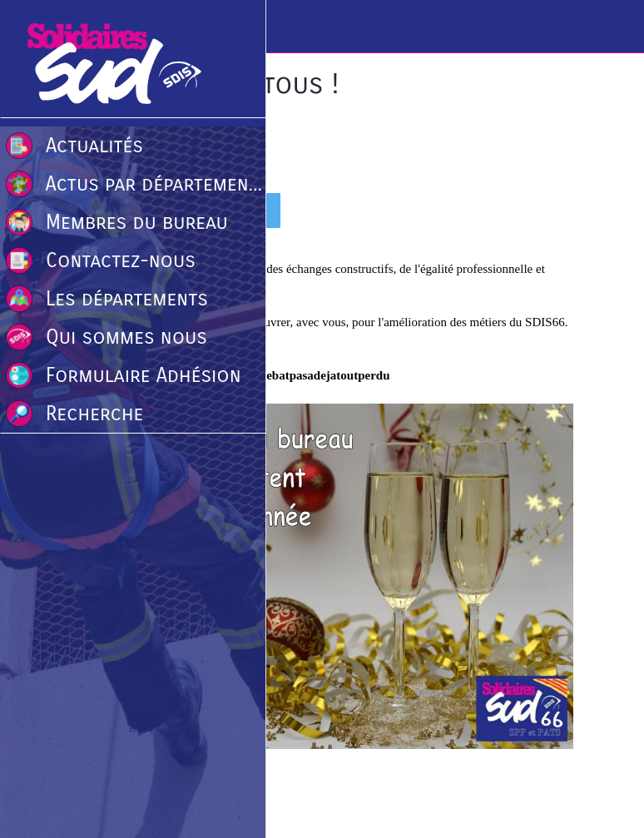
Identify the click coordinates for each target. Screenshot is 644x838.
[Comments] (553, 212)
